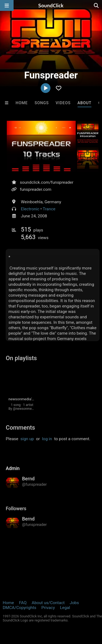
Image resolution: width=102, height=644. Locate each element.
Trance (49, 209)
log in (47, 439)
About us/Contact (48, 603)
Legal (65, 608)
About (85, 103)
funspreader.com (36, 189)
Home (22, 103)
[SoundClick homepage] (51, 5)
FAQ (23, 603)
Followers (16, 509)
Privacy (48, 608)
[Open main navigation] (7, 5)
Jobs (74, 603)
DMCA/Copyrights (20, 608)
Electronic (30, 209)
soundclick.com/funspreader (47, 182)
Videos (63, 103)
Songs (42, 103)
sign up (27, 439)
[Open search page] (97, 5)
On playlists (21, 358)
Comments (20, 428)
